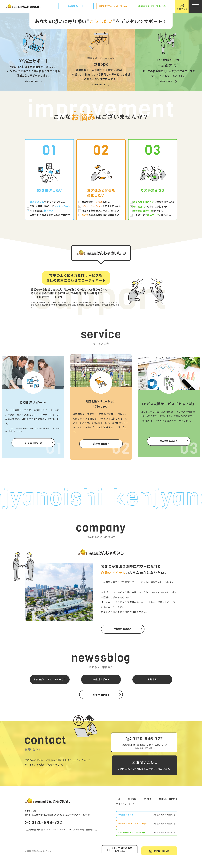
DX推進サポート (101, 679)
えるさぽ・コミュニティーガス (50, 679)
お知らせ (152, 679)
